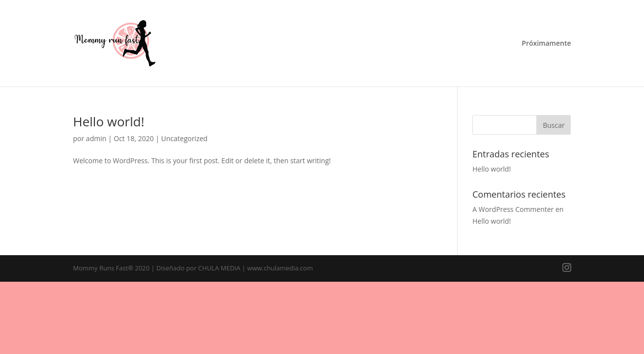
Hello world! (109, 121)
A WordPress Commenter (513, 209)
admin (96, 138)
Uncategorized (184, 138)
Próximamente (546, 44)
